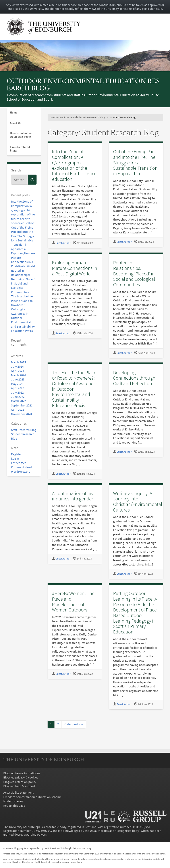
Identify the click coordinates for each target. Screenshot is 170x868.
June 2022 (18, 397)
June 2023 (18, 379)
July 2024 (17, 367)
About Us (16, 123)
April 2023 (18, 388)
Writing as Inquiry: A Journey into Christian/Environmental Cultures (138, 502)
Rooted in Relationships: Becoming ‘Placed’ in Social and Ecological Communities (134, 274)
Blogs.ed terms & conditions (22, 773)
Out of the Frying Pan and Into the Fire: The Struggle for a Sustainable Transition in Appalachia (135, 162)
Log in (15, 459)
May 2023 (17, 384)
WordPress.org (21, 472)
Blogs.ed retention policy (20, 782)
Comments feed (22, 467)
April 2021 (18, 410)
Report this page (14, 806)
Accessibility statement (18, 793)
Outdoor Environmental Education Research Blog (83, 85)
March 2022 (18, 401)
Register (16, 454)
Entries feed (19, 463)
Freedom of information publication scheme (32, 797)
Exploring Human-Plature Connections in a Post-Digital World (75, 268)
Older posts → (74, 724)
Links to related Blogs (20, 149)
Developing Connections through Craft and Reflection (134, 378)
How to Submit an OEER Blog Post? (21, 135)
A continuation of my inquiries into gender (73, 496)
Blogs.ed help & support (19, 786)
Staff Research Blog (24, 430)
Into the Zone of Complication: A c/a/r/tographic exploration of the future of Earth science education (74, 165)
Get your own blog (82, 848)
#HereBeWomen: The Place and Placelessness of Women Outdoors (73, 601)
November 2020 (21, 414)
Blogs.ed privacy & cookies (21, 777)
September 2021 (22, 405)
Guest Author (63, 243)
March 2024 (18, 375)
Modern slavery (14, 801)
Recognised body (128, 831)
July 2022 (17, 393)
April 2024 (18, 371)
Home (14, 112)
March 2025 (18, 362)
